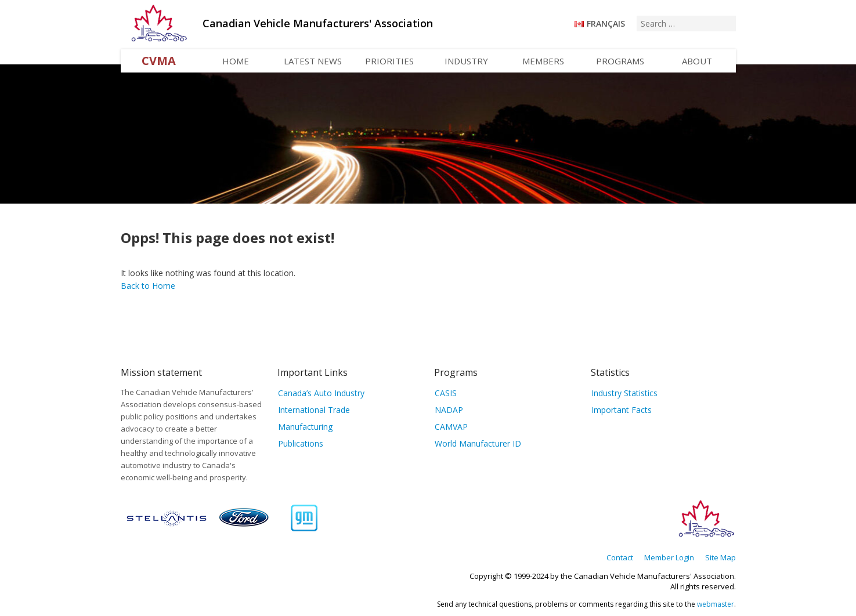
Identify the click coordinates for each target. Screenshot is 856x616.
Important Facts (622, 410)
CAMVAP (451, 427)
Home (236, 61)
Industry (466, 61)
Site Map (720, 557)
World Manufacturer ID (478, 443)
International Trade (314, 410)
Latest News (313, 61)
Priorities (389, 61)
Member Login (669, 557)
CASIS (446, 393)
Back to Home (148, 286)
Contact (620, 557)
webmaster (716, 604)
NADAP (449, 410)
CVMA (159, 61)
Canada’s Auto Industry (321, 393)
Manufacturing (305, 427)
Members (543, 61)
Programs (620, 61)
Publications (301, 443)
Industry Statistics (624, 393)
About (697, 61)
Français (606, 23)
